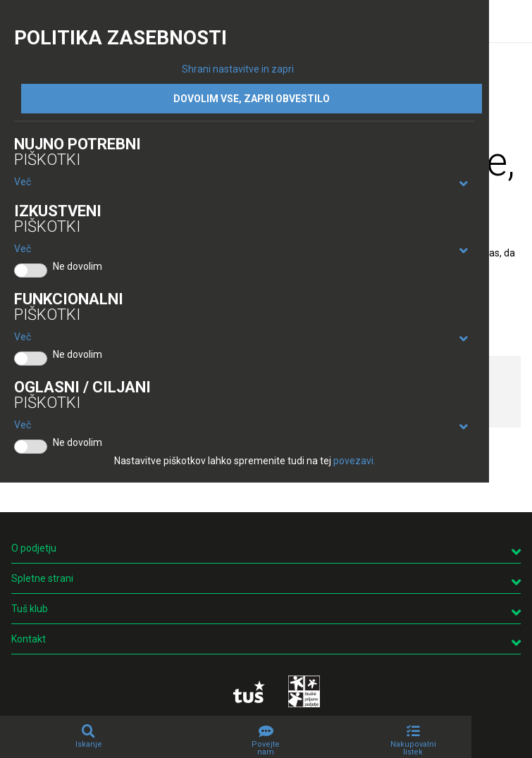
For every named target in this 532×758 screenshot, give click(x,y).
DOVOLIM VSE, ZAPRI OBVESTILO (252, 99)
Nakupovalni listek (413, 748)
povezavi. (354, 461)
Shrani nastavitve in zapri (238, 69)
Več (23, 182)
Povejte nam (266, 748)
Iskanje (89, 744)
